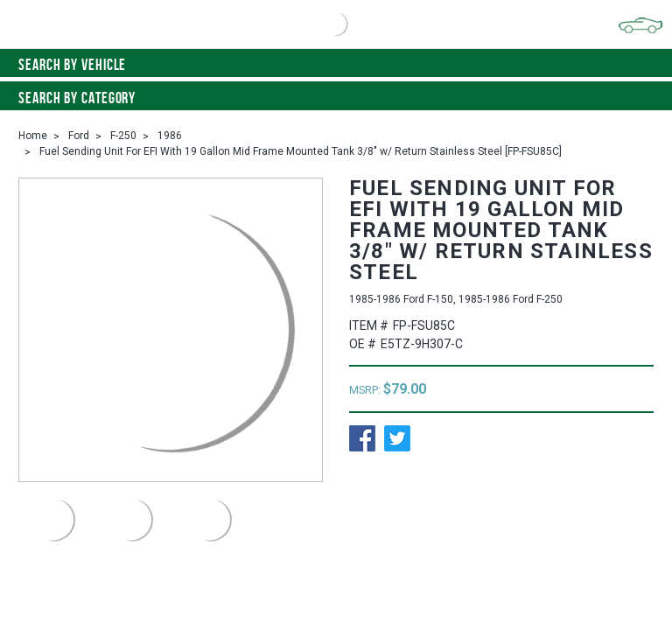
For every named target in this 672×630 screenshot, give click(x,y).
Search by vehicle (336, 65)
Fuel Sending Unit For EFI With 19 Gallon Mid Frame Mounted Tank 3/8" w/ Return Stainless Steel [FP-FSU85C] (301, 151)
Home (33, 136)
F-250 (123, 136)
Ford (79, 136)
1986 (170, 136)
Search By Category (336, 98)
